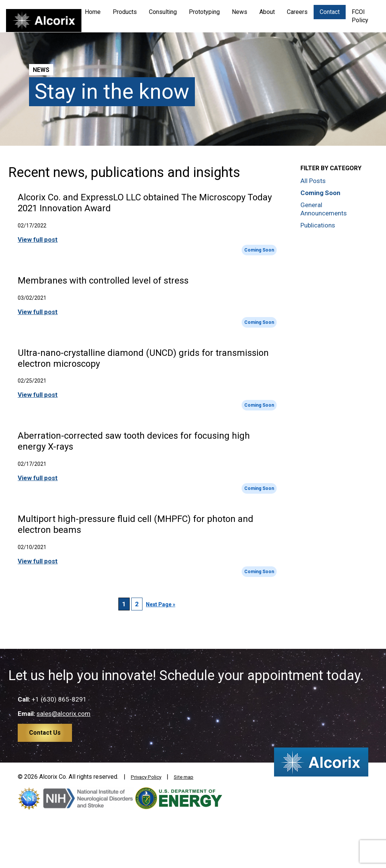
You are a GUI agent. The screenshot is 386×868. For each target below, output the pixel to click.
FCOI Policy (360, 16)
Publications (318, 225)
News (240, 12)
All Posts (313, 181)
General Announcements (324, 209)
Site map (193, 777)
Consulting (163, 12)
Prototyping (204, 12)
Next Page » (161, 604)
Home (93, 12)
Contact (330, 12)
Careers (297, 12)
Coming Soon (259, 250)
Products (125, 12)
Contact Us (45, 733)
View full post (38, 240)
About (267, 12)
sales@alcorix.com (64, 714)
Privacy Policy (150, 777)
